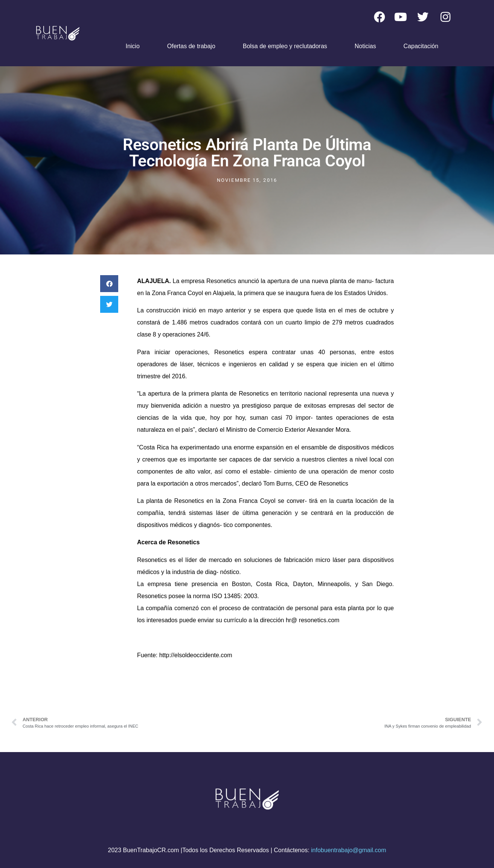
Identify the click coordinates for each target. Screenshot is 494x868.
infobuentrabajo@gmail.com (348, 850)
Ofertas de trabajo (191, 46)
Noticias (365, 46)
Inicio (132, 46)
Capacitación (421, 46)
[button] (109, 284)
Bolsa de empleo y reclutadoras (285, 46)
